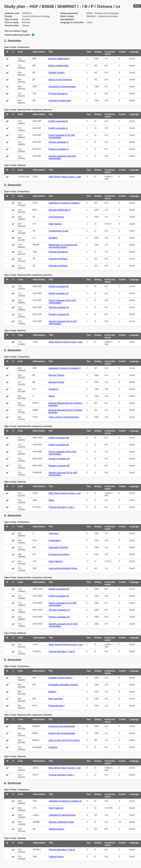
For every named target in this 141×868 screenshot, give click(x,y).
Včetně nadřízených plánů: (18, 35)
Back (137, 6)
